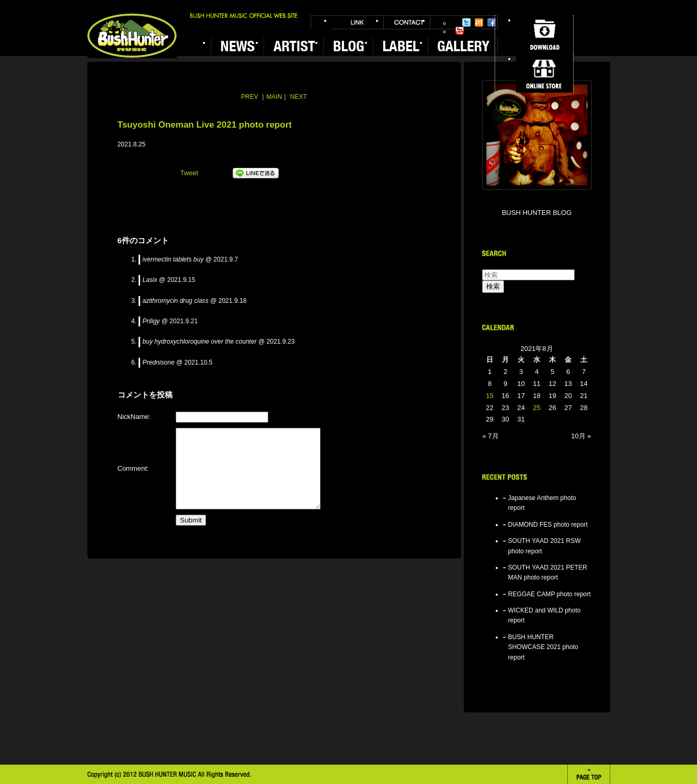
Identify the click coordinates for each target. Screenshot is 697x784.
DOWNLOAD (545, 35)
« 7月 (491, 436)
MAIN (274, 97)
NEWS (237, 46)
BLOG (348, 46)
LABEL (400, 46)
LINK (358, 22)
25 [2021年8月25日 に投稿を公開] (536, 408)
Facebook (492, 22)
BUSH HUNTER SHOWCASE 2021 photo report (543, 647)
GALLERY (463, 46)
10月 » (581, 436)
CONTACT (407, 22)
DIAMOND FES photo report (548, 525)
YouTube (460, 31)
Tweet (190, 173)
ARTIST (293, 46)
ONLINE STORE (545, 73)
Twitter (466, 22)
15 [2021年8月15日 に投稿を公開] (489, 396)
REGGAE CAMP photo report (550, 594)
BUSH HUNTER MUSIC (132, 36)
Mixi (479, 22)
